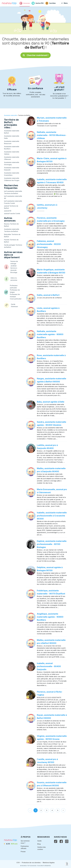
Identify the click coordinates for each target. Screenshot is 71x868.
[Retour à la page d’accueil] (9, 3)
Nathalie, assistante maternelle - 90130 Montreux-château (52, 135)
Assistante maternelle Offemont (12, 158)
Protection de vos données (31, 863)
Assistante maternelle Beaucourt (12, 142)
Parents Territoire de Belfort (11, 241)
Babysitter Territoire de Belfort (12, 236)
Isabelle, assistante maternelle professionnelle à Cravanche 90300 (52, 516)
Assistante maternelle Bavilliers (12, 148)
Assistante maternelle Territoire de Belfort (12, 230)
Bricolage (14, 272)
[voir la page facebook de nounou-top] (61, 841)
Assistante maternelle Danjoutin (12, 169)
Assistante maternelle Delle (12, 137)
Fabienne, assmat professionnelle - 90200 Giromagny (49, 244)
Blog (39, 844)
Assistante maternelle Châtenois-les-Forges (12, 179)
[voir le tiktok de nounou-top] (56, 841)
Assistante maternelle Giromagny (12, 163)
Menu (64, 3)
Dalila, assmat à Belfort (48, 295)
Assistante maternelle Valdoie (12, 153)
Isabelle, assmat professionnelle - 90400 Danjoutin (49, 666)
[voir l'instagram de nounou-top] (67, 841)
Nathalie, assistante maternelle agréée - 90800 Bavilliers (50, 334)
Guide (39, 841)
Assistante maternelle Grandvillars (12, 174)
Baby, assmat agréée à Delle (51, 402)
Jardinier (14, 266)
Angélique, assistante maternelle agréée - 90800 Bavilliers (50, 617)
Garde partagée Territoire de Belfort (13, 246)
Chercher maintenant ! (36, 55)
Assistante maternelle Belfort (12, 132)
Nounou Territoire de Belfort (11, 225)
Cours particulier (16, 299)
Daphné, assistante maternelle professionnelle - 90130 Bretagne (52, 544)
